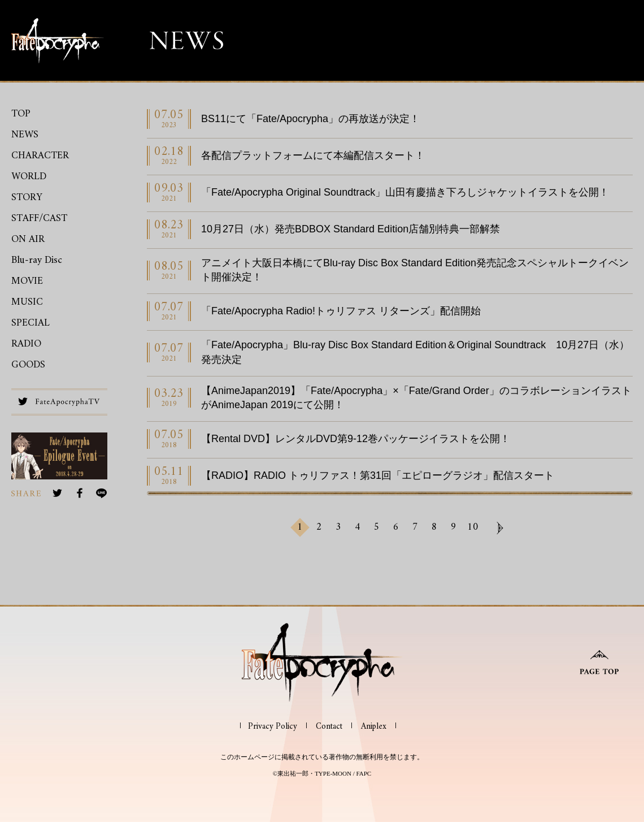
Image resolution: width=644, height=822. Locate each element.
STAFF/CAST (39, 219)
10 (473, 527)
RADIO (26, 344)
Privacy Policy (273, 727)
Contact (329, 727)
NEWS (25, 135)
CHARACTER (40, 156)
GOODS (28, 365)
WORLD (29, 177)
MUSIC (27, 302)
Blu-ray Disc (37, 260)
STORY (27, 198)
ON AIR (28, 239)
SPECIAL (31, 323)
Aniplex (374, 727)
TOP (21, 114)
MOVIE (27, 281)
